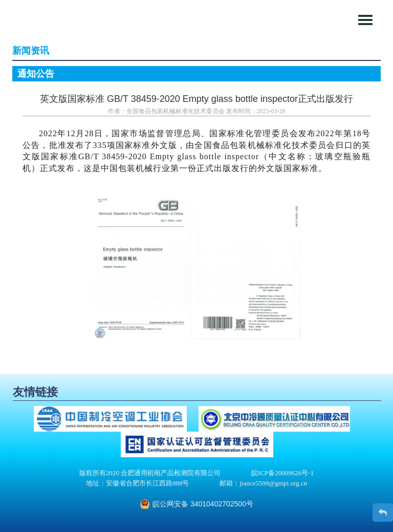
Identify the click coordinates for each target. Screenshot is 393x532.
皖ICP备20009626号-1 (282, 473)
